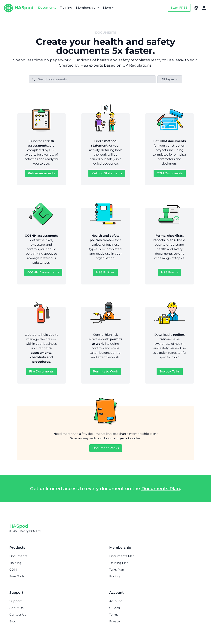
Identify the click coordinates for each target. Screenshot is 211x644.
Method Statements (107, 173)
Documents (47, 8)
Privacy (115, 621)
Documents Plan (161, 489)
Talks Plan (117, 570)
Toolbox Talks (170, 371)
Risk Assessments (41, 173)
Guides (115, 608)
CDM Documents (170, 173)
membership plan (143, 434)
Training (66, 8)
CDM (13, 570)
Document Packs (106, 448)
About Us (16, 608)
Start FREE (179, 8)
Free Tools (17, 576)
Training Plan (119, 563)
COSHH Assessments (43, 272)
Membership (88, 8)
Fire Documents (41, 371)
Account (116, 601)
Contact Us (18, 615)
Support (16, 601)
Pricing (115, 576)
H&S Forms (170, 272)
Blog (13, 621)
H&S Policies (105, 272)
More (109, 8)
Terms (114, 615)
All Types (170, 79)
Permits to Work (105, 371)
